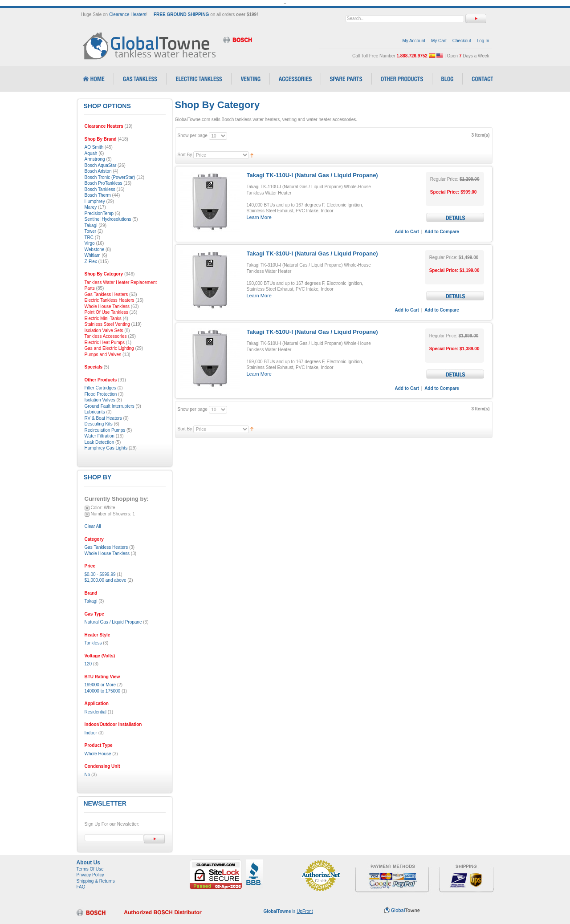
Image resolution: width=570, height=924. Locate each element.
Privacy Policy (90, 875)
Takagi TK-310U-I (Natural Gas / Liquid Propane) (312, 253)
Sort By (185, 155)
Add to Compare (442, 232)
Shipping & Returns (96, 881)
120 (88, 664)
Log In (483, 41)
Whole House (98, 754)
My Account (414, 41)
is (288, 911)
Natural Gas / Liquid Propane (113, 622)
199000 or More (100, 685)
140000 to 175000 (103, 691)
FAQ (81, 887)
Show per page (193, 136)
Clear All (93, 526)
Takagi (91, 601)
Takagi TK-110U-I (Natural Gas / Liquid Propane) (312, 175)
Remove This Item (87, 508)
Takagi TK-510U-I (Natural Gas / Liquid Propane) (312, 332)
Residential (96, 712)
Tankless (93, 643)
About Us (88, 863)
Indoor (91, 733)
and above (106, 580)
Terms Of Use (90, 869)
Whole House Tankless (107, 553)
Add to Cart (407, 232)
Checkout (462, 41)
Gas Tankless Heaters (106, 547)
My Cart (439, 41)
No (88, 775)
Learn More (259, 217)
